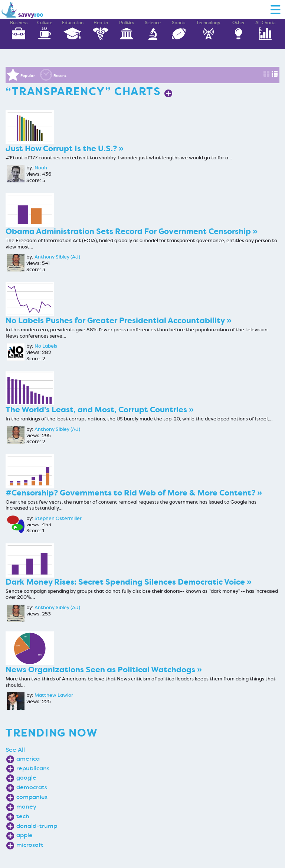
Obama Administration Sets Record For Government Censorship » (132, 232)
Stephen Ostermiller (58, 518)
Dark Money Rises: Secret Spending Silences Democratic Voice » (129, 582)
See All (15, 750)
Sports (178, 30)
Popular (28, 76)
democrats (32, 787)
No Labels (46, 346)
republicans (33, 768)
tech (23, 816)
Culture (45, 30)
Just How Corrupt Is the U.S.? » (65, 149)
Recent (60, 76)
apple (24, 835)
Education (73, 30)
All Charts (265, 30)
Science (153, 30)
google (26, 778)
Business (19, 30)
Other (238, 30)
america (28, 759)
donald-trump (37, 826)
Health (101, 30)
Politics (127, 30)
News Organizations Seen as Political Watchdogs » (104, 670)
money (26, 807)
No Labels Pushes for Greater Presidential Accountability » (119, 321)
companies (32, 797)
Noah (41, 168)
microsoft (30, 845)
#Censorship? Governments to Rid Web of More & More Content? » (134, 493)
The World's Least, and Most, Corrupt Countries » (100, 410)
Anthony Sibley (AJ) (57, 257)
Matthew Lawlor (54, 695)
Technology (208, 30)
